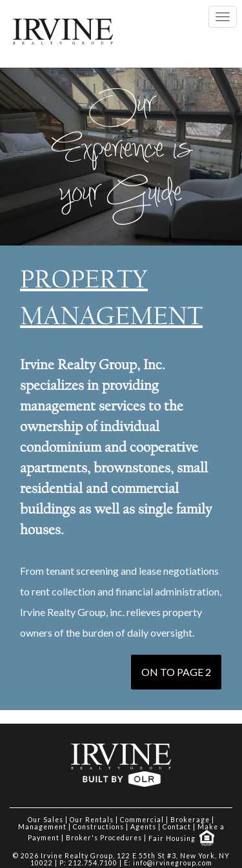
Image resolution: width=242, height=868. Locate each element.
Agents (143, 827)
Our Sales (45, 820)
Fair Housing (181, 838)
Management (42, 827)
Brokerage (190, 820)
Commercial (142, 820)
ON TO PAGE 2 (176, 672)
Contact (177, 827)
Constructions (98, 827)
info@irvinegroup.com (173, 863)
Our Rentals (92, 820)
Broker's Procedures (104, 838)
